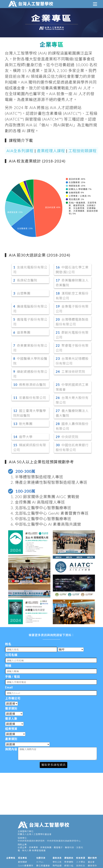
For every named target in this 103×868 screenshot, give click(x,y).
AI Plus (40, 862)
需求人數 (11, 719)
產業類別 (11, 739)
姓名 (8, 644)
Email (9, 687)
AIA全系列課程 (20, 151)
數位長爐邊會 (43, 866)
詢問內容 (11, 749)
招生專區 (23, 858)
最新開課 (23, 862)
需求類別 (11, 708)
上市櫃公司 (13, 698)
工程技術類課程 (82, 151)
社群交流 (41, 858)
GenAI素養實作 (26, 866)
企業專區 (11, 858)
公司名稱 (11, 655)
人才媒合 (81, 862)
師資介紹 (69, 866)
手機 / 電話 (13, 677)
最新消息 (57, 858)
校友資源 (81, 858)
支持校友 (81, 866)
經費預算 (11, 729)
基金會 (91, 862)
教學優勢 (69, 862)
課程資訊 (69, 858)
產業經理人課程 (51, 151)
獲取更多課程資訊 (53, 765)
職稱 (8, 666)
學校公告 (57, 862)
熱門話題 (57, 866)
